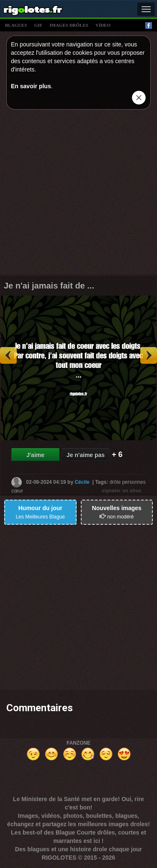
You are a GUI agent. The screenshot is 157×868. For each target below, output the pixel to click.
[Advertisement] (78, 194)
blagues (16, 25)
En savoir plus (31, 86)
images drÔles (69, 25)
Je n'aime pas (86, 455)
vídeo (103, 25)
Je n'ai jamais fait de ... (49, 286)
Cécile (82, 482)
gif (39, 25)
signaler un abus (122, 490)
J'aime (35, 455)
